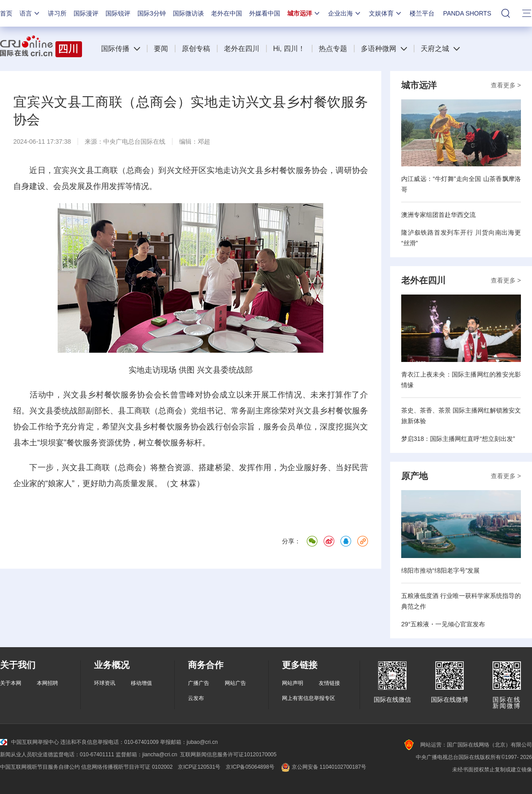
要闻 (161, 49)
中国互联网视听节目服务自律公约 (40, 767)
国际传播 (115, 49)
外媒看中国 (265, 13)
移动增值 (141, 683)
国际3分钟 (152, 13)
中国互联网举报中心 (29, 742)
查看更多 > (506, 85)
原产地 (415, 476)
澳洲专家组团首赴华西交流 (438, 215)
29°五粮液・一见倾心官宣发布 (443, 624)
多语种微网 (379, 49)
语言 (30, 13)
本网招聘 (47, 683)
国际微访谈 (188, 13)
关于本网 (11, 683)
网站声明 (293, 683)
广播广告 (199, 683)
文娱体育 (386, 13)
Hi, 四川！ (289, 49)
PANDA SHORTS (467, 13)
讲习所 (57, 13)
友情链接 (329, 683)
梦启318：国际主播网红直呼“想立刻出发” (458, 439)
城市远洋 (304, 13)
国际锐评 (118, 13)
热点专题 (333, 49)
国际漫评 (86, 13)
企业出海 (345, 13)
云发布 (196, 698)
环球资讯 (105, 683)
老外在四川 (242, 49)
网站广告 (235, 683)
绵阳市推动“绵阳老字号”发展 (440, 570)
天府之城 (435, 49)
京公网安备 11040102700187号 (323, 767)
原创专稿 (196, 49)
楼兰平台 (422, 13)
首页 (6, 13)
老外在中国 (227, 13)
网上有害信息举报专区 (309, 698)
